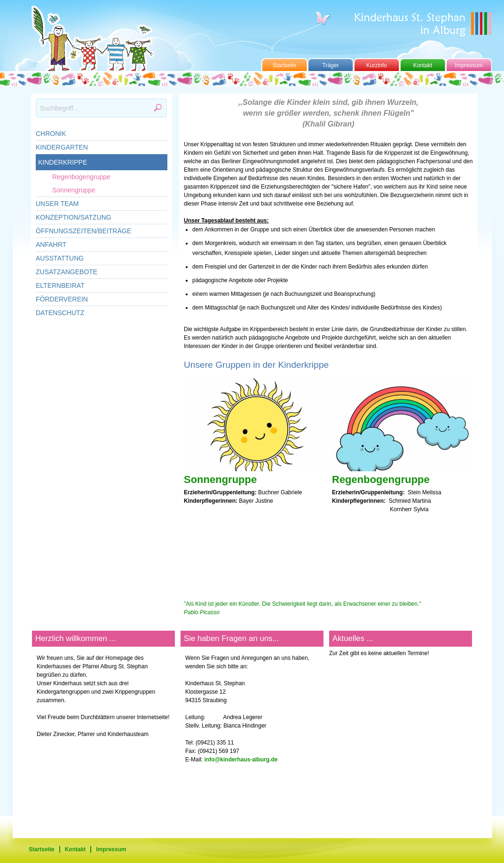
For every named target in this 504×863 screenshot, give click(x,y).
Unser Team (57, 204)
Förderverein (62, 299)
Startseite (285, 65)
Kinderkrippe (63, 162)
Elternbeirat (60, 285)
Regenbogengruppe (81, 177)
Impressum (469, 65)
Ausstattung (60, 258)
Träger (331, 65)
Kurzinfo (377, 65)
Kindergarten (62, 147)
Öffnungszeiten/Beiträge (83, 231)
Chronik (51, 134)
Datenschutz (60, 313)
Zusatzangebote (67, 272)
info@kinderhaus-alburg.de (241, 760)
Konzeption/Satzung (74, 217)
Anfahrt (51, 245)
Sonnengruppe (74, 190)
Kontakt (423, 65)
